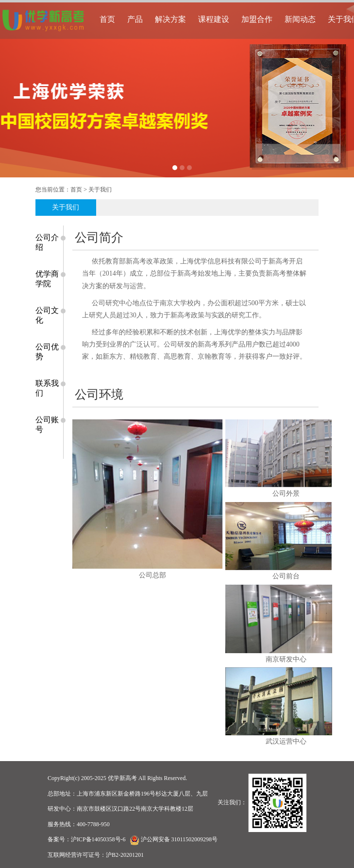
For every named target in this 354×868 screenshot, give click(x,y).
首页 (107, 19)
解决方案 (170, 19)
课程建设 (214, 19)
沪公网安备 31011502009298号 (179, 839)
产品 (135, 19)
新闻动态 (300, 19)
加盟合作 (257, 19)
